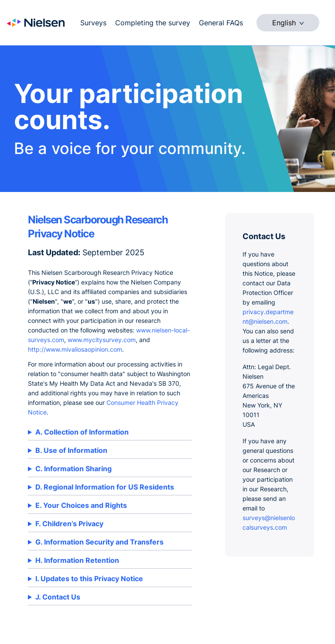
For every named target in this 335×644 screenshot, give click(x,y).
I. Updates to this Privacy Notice (89, 579)
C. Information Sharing (73, 469)
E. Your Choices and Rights (81, 505)
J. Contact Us (58, 597)
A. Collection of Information (82, 432)
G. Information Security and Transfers (99, 542)
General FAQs (221, 23)
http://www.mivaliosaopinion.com (75, 349)
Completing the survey (153, 23)
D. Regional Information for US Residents (105, 487)
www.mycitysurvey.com (102, 340)
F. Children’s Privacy (69, 524)
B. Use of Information (71, 450)
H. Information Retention (77, 560)
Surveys (93, 23)
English (288, 23)
